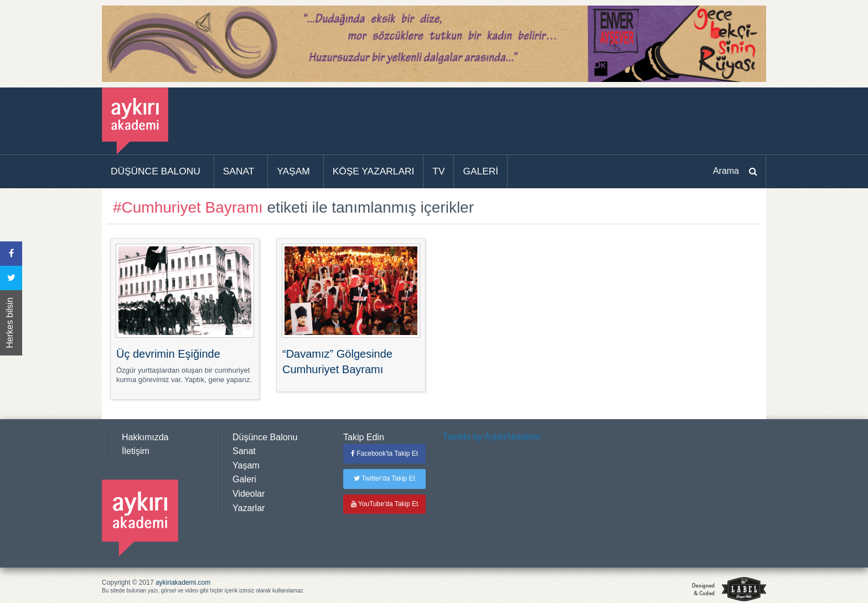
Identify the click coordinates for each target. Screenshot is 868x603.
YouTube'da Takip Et (385, 504)
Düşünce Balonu (265, 437)
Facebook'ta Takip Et (384, 453)
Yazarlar (249, 508)
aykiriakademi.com (183, 583)
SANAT (239, 171)
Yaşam (246, 465)
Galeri (244, 479)
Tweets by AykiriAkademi (491, 437)
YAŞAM (293, 171)
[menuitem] (158, 172)
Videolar (249, 494)
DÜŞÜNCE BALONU (156, 171)
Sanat (244, 451)
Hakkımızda (145, 437)
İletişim (136, 451)
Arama (726, 171)
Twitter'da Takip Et (384, 478)
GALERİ (480, 171)
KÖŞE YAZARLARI (374, 171)
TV (438, 171)
